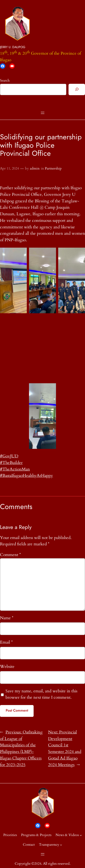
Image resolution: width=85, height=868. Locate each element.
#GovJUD (9, 456)
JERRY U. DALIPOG (13, 47)
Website (7, 667)
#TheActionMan (15, 469)
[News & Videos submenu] (81, 835)
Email (6, 642)
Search (5, 80)
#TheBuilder (11, 463)
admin (35, 168)
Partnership (53, 168)
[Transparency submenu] (61, 845)
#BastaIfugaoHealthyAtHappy (26, 476)
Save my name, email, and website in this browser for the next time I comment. (41, 694)
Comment (10, 555)
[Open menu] (43, 113)
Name (7, 618)
